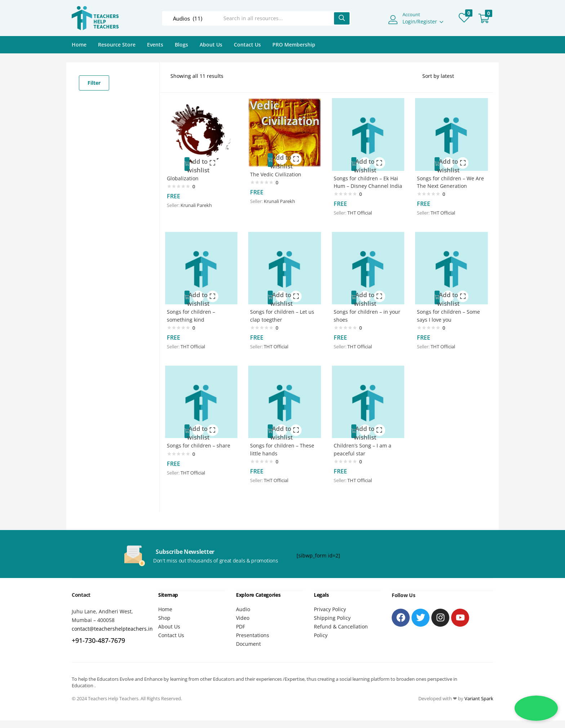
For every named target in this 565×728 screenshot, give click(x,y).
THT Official (363, 217)
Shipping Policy (332, 610)
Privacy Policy (330, 601)
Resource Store (117, 45)
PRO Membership (294, 45)
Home (79, 45)
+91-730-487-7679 (98, 633)
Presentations (253, 627)
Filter (94, 83)
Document (248, 636)
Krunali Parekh (199, 201)
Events (155, 45)
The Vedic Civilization (279, 170)
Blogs (181, 45)
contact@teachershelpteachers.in (112, 621)
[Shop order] (452, 76)
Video (243, 610)
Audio (243, 601)
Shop (164, 610)
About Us (211, 45)
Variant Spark (479, 691)
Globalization (186, 174)
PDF (241, 619)
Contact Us (247, 45)
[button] (484, 18)
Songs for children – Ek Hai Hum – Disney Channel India (364, 182)
